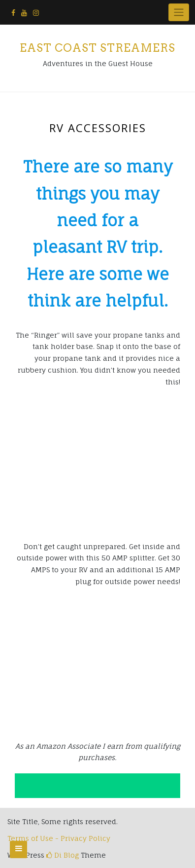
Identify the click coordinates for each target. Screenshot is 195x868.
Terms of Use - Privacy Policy (59, 838)
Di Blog (63, 855)
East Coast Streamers (97, 48)
